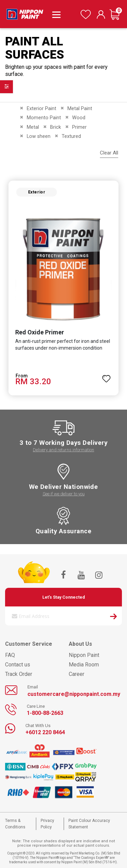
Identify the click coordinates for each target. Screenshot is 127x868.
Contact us (18, 665)
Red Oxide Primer (40, 332)
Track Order (19, 674)
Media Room (84, 665)
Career (77, 674)
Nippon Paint (84, 655)
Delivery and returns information (63, 450)
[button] (106, 376)
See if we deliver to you (64, 494)
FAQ (10, 655)
